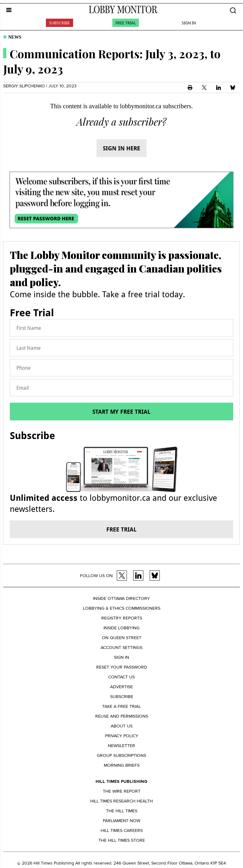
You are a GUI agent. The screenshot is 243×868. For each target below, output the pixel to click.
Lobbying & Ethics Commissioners (122, 608)
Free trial (121, 529)
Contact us (121, 677)
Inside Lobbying (121, 628)
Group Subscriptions (121, 755)
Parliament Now (121, 821)
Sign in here (121, 148)
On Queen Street (122, 638)
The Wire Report (122, 791)
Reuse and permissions (122, 716)
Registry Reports (122, 618)
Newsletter (121, 746)
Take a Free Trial (121, 706)
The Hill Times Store (122, 840)
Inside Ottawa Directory (121, 598)
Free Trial (126, 23)
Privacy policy (122, 736)
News (15, 37)
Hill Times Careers (122, 830)
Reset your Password (122, 667)
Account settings (121, 648)
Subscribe (59, 23)
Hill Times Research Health (121, 801)
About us (122, 726)
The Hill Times (122, 811)
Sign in (121, 657)
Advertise (121, 687)
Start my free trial (121, 412)
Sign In (189, 23)
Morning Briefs (122, 765)
